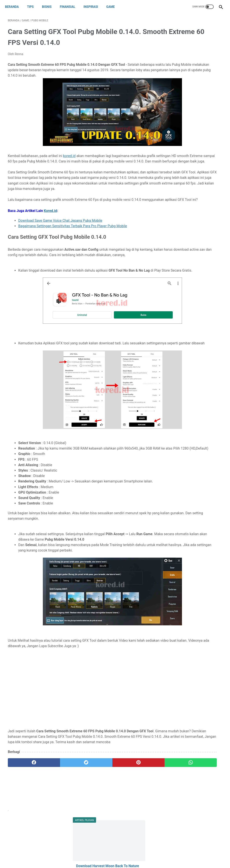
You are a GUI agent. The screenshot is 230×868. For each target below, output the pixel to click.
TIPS (33, 7)
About (76, 854)
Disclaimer (112, 854)
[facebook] (26, 814)
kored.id (69, 163)
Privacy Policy (133, 854)
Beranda (15, 7)
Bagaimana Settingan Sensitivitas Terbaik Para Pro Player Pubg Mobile (73, 249)
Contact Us (92, 854)
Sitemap (152, 854)
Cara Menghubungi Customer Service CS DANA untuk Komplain (193, 108)
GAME (113, 7)
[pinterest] (97, 814)
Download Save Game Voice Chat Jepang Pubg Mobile (60, 244)
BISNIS (50, 7)
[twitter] (62, 814)
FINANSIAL (70, 7)
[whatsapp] (133, 814)
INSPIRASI (94, 7)
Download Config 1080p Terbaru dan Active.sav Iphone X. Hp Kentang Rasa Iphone (194, 145)
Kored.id (50, 234)
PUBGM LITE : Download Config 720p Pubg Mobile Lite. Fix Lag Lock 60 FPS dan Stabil (194, 166)
